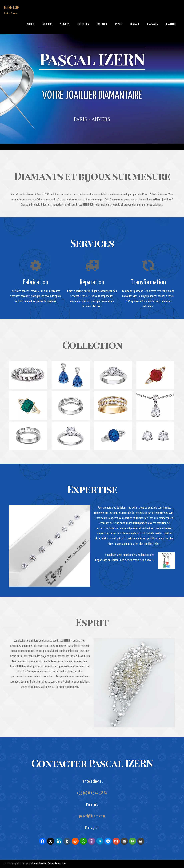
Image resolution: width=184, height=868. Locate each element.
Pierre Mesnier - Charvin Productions (49, 864)
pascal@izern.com (92, 816)
